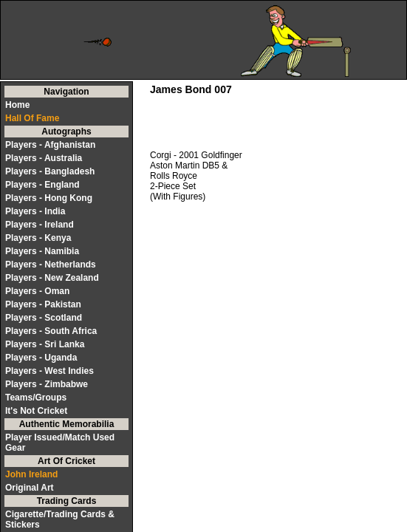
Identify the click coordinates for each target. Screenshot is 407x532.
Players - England (42, 185)
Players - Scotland (44, 318)
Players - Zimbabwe (47, 384)
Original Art (30, 488)
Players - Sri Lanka (45, 344)
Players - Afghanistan (50, 145)
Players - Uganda (41, 358)
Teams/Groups (36, 398)
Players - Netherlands (51, 265)
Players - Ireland (40, 225)
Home (17, 105)
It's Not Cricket (36, 411)
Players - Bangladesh (50, 171)
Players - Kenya (38, 238)
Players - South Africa (51, 331)
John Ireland (31, 474)
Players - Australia (44, 158)
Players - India (35, 211)
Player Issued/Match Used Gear (60, 443)
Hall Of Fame (32, 118)
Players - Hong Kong (49, 198)
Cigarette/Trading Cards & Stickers (60, 519)
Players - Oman (37, 291)
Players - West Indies (49, 371)
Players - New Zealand (52, 278)
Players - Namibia (42, 251)
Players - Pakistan (43, 304)
